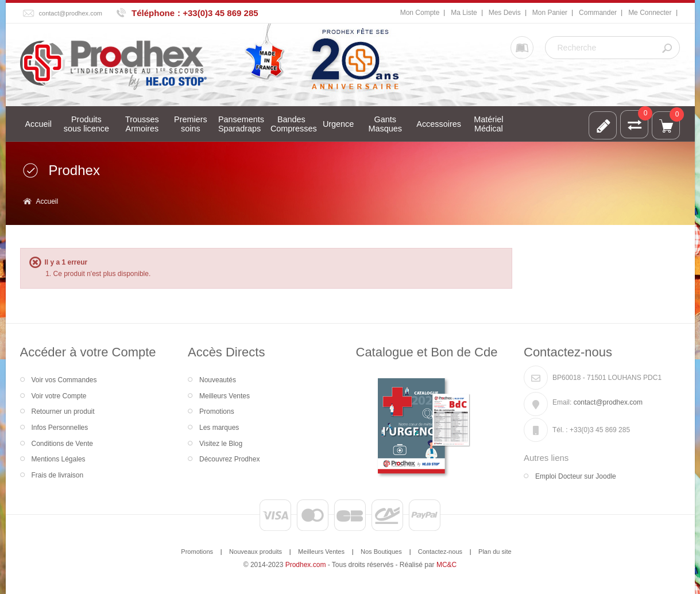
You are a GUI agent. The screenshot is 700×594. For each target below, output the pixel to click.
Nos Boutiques (381, 552)
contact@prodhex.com (71, 13)
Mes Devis (505, 13)
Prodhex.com (306, 565)
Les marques (219, 428)
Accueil (47, 201)
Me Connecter (650, 13)
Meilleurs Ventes (225, 396)
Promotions (217, 411)
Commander (598, 13)
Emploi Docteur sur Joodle (576, 476)
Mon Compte (420, 13)
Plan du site (495, 552)
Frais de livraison (58, 475)
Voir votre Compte (59, 396)
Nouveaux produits (256, 552)
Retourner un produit (63, 411)
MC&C (446, 565)
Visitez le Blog (221, 444)
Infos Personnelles (60, 428)
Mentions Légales (59, 459)
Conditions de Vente (62, 444)
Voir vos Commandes (64, 380)
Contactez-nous (440, 552)
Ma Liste (464, 13)
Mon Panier (550, 13)
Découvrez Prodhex (229, 459)
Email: (562, 402)
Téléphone (153, 13)
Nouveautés (218, 380)
